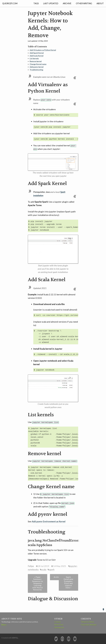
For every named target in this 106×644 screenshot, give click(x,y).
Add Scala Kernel (37, 56)
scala (44, 569)
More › (4, 625)
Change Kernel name (38, 64)
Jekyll (15, 638)
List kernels (34, 58)
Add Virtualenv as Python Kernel (43, 50)
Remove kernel (36, 61)
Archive (67, 3)
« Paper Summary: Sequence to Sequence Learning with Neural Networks (38, 583)
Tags (36, 3)
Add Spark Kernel (37, 53)
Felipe (31, 566)
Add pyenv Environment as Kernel (49, 521)
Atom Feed (59, 625)
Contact (58, 622)
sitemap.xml (59, 627)
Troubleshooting (36, 70)
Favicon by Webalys (89, 625)
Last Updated (51, 3)
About (100, 3)
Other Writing (84, 3)
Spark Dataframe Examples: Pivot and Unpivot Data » (68, 582)
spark (52, 569)
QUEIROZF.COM (10, 3)
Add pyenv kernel (37, 67)
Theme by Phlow (87, 622)
